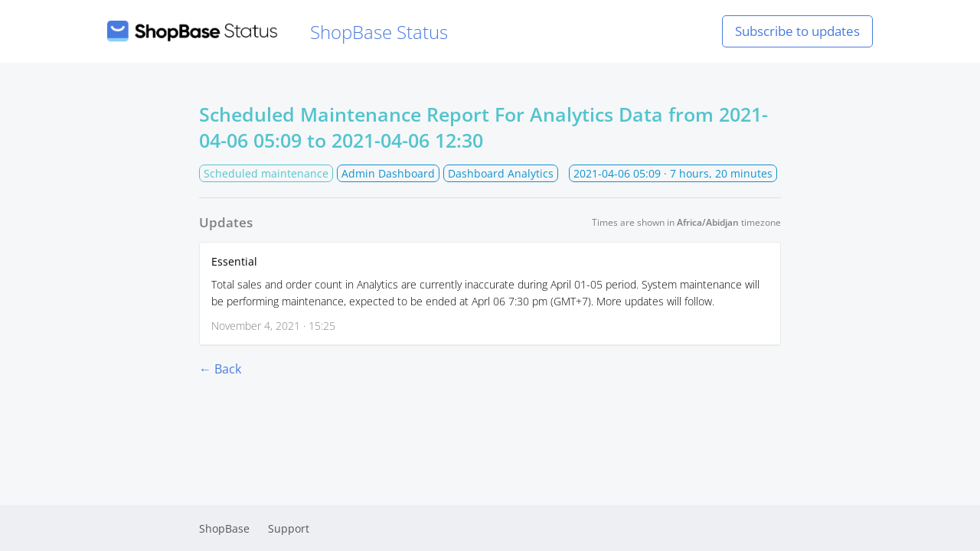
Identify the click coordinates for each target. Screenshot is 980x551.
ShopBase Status (278, 32)
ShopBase (224, 528)
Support (289, 528)
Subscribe (797, 31)
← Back (220, 369)
